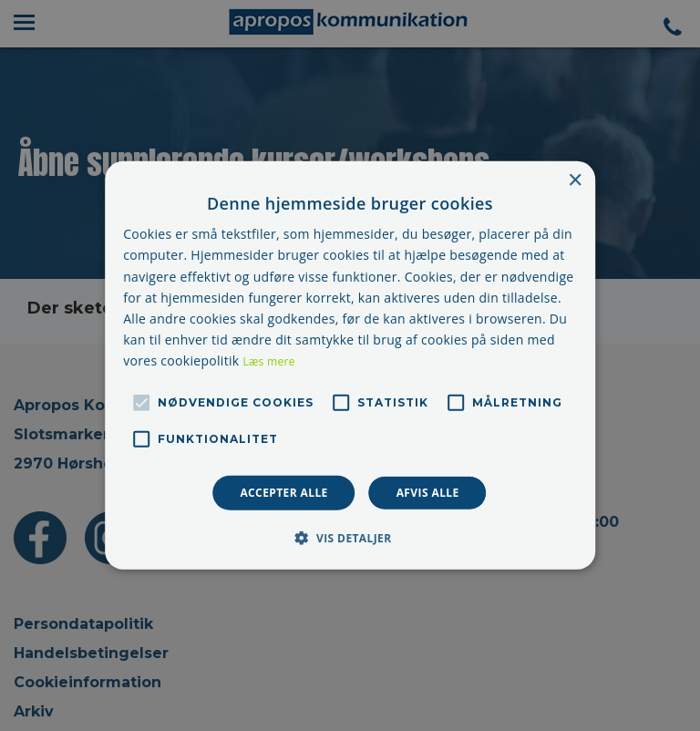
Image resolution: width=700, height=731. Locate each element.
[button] (350, 538)
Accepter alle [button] (283, 493)
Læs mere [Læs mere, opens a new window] (268, 361)
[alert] (350, 365)
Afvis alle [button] (428, 493)
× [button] (575, 181)
